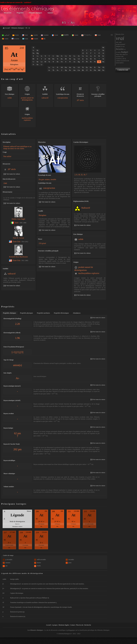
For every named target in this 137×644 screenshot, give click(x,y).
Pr (58, 67)
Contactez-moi (123, 70)
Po (95, 62)
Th (53, 70)
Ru (62, 59)
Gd (79, 67)
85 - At (28, 28)
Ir (66, 62)
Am (74, 70)
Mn (58, 56)
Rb (33, 59)
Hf (45, 62)
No (103, 70)
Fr (33, 65)
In (83, 59)
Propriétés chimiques (9, 313)
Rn (103, 62)
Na (33, 53)
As (91, 56)
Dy (87, 67)
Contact (73, 625)
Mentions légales (64, 625)
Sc (41, 56)
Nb (49, 59)
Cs (33, 62)
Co (66, 56)
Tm (99, 67)
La (49, 67)
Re (58, 62)
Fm (95, 70)
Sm (70, 67)
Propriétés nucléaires (43, 313)
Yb (103, 67)
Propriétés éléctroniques (61, 313)
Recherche (88, 625)
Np (66, 70)
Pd (70, 59)
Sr (38, 59)
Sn (87, 59)
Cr (53, 56)
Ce (53, 67)
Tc (58, 59)
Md (99, 70)
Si (87, 53)
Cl (99, 53)
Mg (38, 53)
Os (62, 62)
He (103, 47)
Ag (74, 59)
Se (95, 56)
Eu (74, 67)
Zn (79, 56)
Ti (45, 56)
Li (33, 50)
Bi (91, 62)
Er (95, 67)
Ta (49, 62)
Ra (38, 65)
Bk (83, 70)
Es (91, 70)
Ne (103, 50)
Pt (70, 62)
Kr (103, 56)
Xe (103, 59)
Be (38, 50)
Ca (38, 56)
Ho (91, 67)
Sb (91, 59)
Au (74, 62)
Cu (74, 56)
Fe (62, 56)
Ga (83, 56)
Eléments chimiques (18, 28)
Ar (103, 53)
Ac (49, 70)
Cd (79, 59)
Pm (66, 67)
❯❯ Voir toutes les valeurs (47, 202)
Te (95, 59)
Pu (70, 70)
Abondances (77, 313)
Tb (83, 67)
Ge (87, 56)
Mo (53, 59)
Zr (45, 59)
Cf (87, 70)
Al (83, 53)
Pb (87, 62)
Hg (79, 62)
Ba (38, 62)
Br (99, 56)
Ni (70, 56)
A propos (55, 625)
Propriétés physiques (26, 313)
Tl (83, 62)
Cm (79, 70)
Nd (62, 67)
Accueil (7, 28)
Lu (42, 62)
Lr (42, 65)
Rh (66, 59)
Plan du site (80, 625)
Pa (58, 70)
